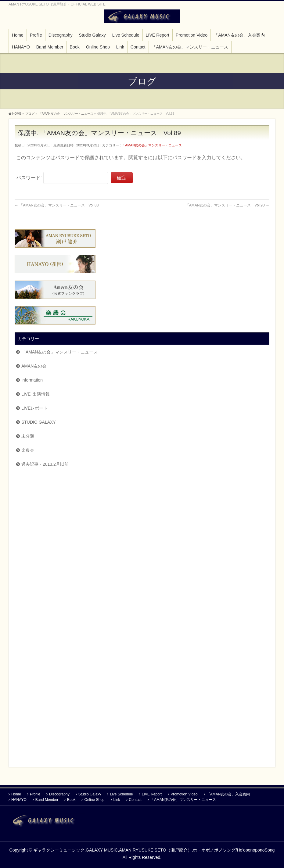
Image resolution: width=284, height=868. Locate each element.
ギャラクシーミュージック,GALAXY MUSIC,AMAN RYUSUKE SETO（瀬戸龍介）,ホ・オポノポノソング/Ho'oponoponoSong (154, 848)
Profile (35, 792)
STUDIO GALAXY (39, 422)
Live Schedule (121, 792)
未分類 (28, 436)
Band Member (47, 798)
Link (117, 798)
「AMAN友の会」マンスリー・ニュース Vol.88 (57, 205)
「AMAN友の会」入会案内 (228, 792)
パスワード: (62, 178)
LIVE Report (152, 792)
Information (32, 380)
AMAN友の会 (34, 366)
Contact (135, 798)
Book (71, 798)
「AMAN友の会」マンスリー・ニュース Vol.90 (227, 205)
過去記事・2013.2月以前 (45, 464)
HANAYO (19, 798)
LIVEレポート (34, 408)
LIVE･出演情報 (36, 394)
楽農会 (28, 450)
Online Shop (94, 798)
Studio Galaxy (90, 792)
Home (16, 792)
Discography (59, 792)
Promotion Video (184, 792)
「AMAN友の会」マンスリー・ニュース (152, 145)
